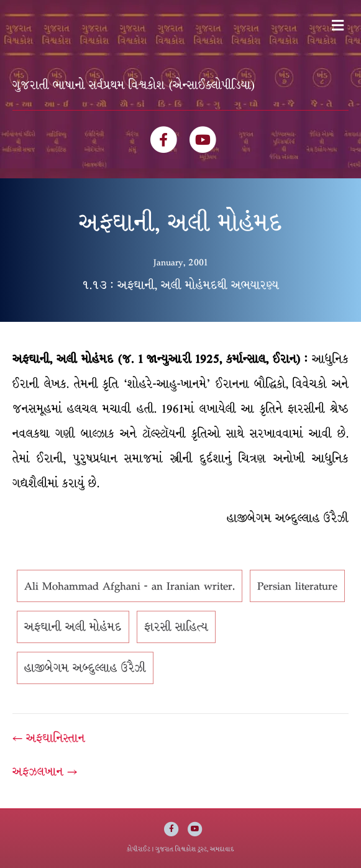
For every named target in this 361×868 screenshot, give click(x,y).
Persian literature (297, 586)
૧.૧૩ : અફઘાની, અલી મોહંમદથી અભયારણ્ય (180, 285)
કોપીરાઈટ (139, 849)
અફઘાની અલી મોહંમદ (73, 627)
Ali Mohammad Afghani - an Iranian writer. (130, 586)
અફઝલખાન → (45, 772)
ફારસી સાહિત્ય (176, 627)
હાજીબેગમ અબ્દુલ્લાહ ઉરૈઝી (85, 668)
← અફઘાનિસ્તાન (49, 738)
